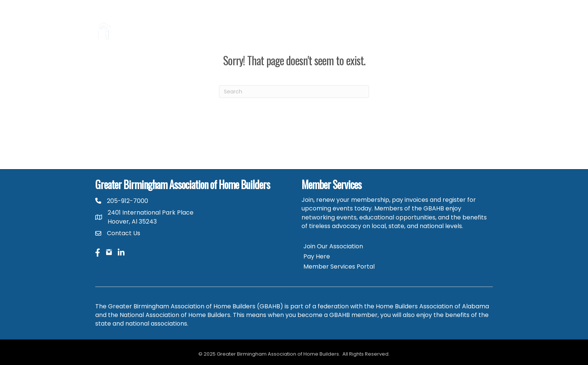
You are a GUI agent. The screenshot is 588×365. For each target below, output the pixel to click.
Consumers (242, 22)
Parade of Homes (326, 22)
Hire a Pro (280, 22)
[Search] (294, 92)
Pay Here (317, 256)
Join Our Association (333, 246)
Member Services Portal (339, 267)
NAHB (481, 22)
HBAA (481, 40)
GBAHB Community (433, 22)
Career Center (378, 22)
